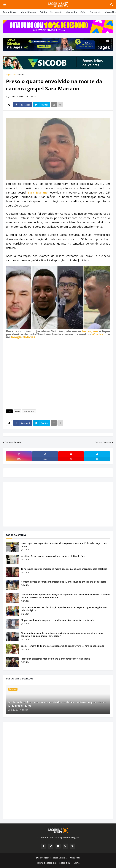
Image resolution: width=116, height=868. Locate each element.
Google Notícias (23, 337)
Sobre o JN (65, 863)
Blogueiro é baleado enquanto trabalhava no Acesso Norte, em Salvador (58, 620)
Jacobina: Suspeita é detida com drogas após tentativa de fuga (53, 556)
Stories (77, 863)
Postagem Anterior (13, 442)
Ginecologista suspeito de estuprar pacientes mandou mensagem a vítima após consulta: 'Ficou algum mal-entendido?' (62, 635)
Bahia (22, 75)
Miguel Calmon (28, 12)
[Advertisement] (58, 374)
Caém (83, 12)
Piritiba (43, 12)
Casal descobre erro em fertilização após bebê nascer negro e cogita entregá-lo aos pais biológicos (64, 609)
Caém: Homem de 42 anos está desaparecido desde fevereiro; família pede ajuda (62, 646)
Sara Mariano (38, 192)
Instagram (90, 331)
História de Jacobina (46, 863)
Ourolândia (95, 12)
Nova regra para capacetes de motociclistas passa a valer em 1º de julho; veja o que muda (64, 545)
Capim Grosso (10, 12)
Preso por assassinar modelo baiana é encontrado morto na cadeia (56, 659)
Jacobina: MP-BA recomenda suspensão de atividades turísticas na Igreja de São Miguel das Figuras (57, 704)
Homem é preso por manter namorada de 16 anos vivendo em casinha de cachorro (64, 582)
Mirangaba (71, 12)
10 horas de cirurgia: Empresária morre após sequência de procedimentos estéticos (64, 569)
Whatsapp (99, 334)
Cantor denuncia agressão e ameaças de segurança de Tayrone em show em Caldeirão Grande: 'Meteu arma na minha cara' (65, 596)
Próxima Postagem (103, 442)
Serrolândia (56, 12)
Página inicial (12, 75)
